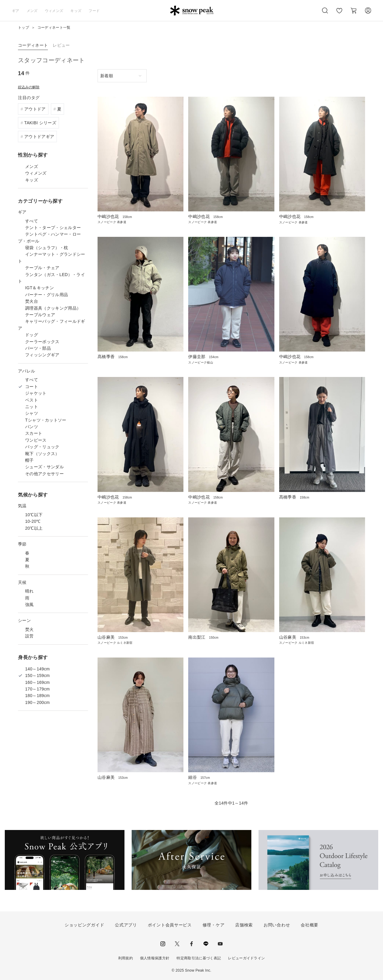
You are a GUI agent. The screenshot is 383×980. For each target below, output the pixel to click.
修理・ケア (214, 925)
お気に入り (339, 14)
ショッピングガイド (84, 925)
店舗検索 (244, 925)
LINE (206, 944)
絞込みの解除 (29, 87)
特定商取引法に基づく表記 (199, 958)
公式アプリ (126, 925)
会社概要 (310, 925)
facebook (191, 944)
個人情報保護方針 (155, 958)
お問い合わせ (277, 925)
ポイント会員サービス (170, 925)
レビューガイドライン (246, 958)
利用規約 (126, 958)
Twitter (177, 944)
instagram (163, 944)
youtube (220, 944)
